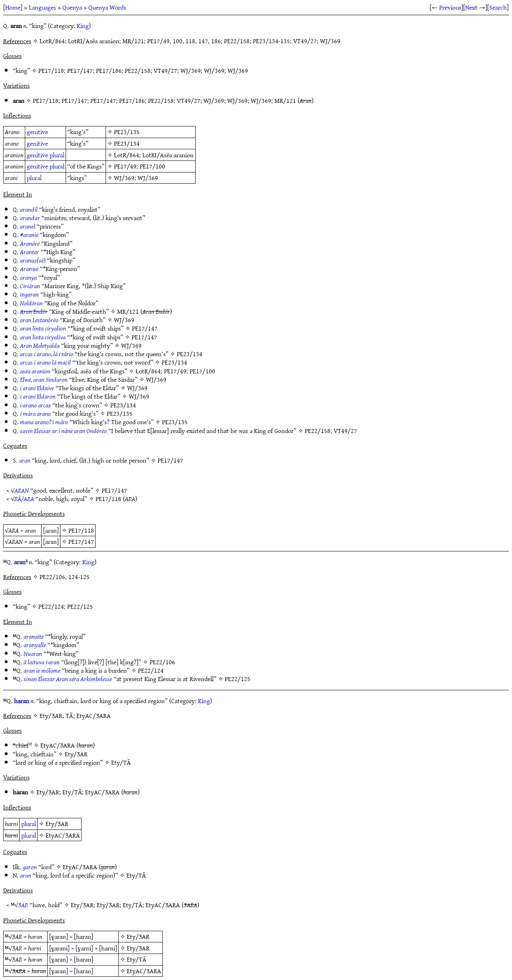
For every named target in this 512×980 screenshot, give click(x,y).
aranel (28, 226)
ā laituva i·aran (42, 662)
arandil (29, 209)
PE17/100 (152, 166)
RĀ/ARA (24, 499)
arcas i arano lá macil (45, 362)
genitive (37, 132)
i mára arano (35, 413)
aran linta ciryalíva (43, 337)
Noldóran (31, 303)
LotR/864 (127, 155)
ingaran (29, 294)
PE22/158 (138, 70)
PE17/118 (51, 70)
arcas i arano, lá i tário (47, 354)
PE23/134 (127, 143)
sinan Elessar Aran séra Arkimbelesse (68, 679)
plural (57, 155)
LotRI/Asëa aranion (168, 155)
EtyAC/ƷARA (58, 745)
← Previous (446, 7)
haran (22, 701)
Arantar (30, 252)
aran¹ (21, 562)
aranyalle (35, 645)
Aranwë (29, 269)
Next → (475, 7)
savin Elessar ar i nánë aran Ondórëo (63, 431)
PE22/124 (51, 606)
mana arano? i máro (44, 422)
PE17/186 (109, 70)
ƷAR (23, 905)
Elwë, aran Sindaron (44, 379)
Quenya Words (107, 7)
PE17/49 (125, 166)
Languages (42, 7)
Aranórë (30, 243)
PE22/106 (162, 662)
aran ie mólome (42, 670)
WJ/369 (191, 70)
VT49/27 (165, 70)
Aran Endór (34, 311)
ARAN (22, 490)
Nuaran (33, 653)
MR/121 (285, 100)
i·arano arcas (35, 405)
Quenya (72, 7)
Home (13, 7)
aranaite (34, 636)
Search (498, 7)
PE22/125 (80, 606)
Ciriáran (30, 286)
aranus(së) (33, 260)
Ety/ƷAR (76, 754)
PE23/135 (127, 132)
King (83, 26)
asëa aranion (35, 371)
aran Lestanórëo (39, 320)
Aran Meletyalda (40, 345)
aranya (28, 277)
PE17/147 (80, 70)
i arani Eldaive (37, 388)
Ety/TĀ (121, 762)
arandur (30, 218)
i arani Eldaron (38, 396)
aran (25, 460)
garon (30, 867)
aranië (31, 234)
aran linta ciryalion (43, 328)
